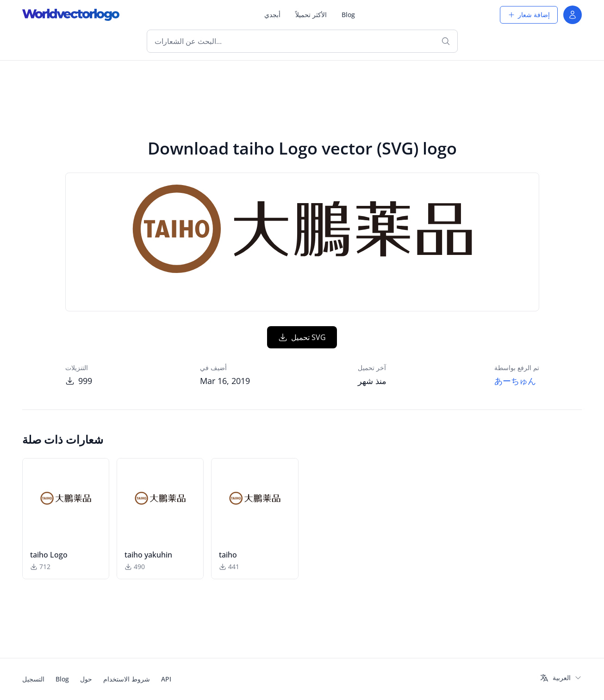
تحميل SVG (302, 337)
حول (86, 679)
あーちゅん (515, 381)
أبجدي (272, 15)
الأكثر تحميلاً (311, 15)
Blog (348, 15)
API (166, 679)
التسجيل (33, 679)
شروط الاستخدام (127, 679)
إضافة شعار (529, 15)
